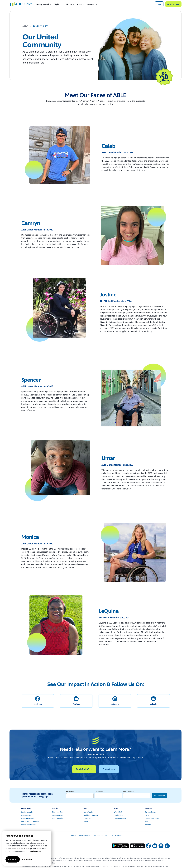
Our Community (120, 818)
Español (73, 835)
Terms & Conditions (101, 835)
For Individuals (27, 812)
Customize (27, 859)
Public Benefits (58, 818)
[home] (21, 4)
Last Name (99, 791)
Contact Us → (109, 769)
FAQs (147, 815)
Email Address (129, 791)
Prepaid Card (88, 818)
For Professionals (28, 818)
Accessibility (117, 835)
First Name (70, 791)
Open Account (173, 4)
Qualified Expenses (90, 815)
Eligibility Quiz (58, 812)
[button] (44, 4)
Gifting (86, 821)
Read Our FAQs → (84, 769)
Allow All (13, 859)
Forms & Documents (153, 818)
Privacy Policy (85, 835)
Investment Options (29, 824)
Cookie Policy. (36, 851)
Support (148, 824)
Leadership (118, 815)
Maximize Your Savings (30, 821)
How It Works (88, 812)
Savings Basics (150, 812)
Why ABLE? (118, 812)
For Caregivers (27, 815)
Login (159, 4)
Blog (147, 821)
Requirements (58, 815)
